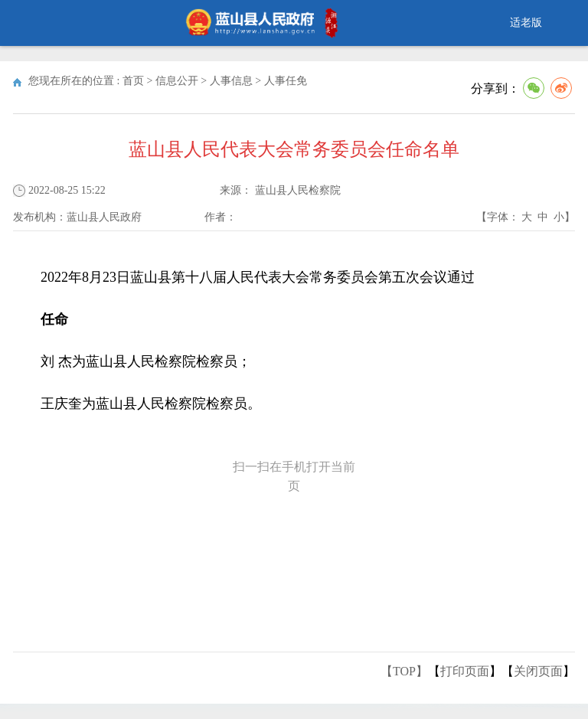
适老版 (526, 23)
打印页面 (465, 671)
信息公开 (177, 81)
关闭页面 (538, 671)
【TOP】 (404, 671)
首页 (133, 81)
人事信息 (231, 81)
